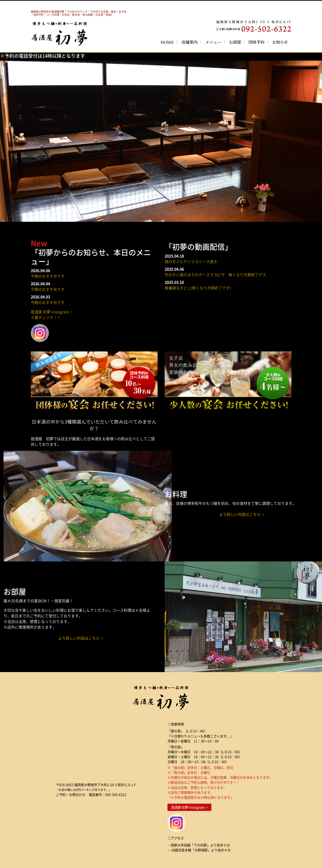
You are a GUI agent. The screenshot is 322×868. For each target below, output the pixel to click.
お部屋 (235, 42)
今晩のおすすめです (48, 276)
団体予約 (256, 42)
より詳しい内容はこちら (241, 514)
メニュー (213, 42)
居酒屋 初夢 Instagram (189, 807)
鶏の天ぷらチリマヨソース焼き (191, 261)
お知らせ (280, 42)
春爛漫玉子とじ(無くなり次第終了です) (198, 288)
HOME (167, 42)
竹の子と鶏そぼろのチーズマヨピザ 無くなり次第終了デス (215, 275)
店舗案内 (190, 42)
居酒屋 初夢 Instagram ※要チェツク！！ (52, 315)
